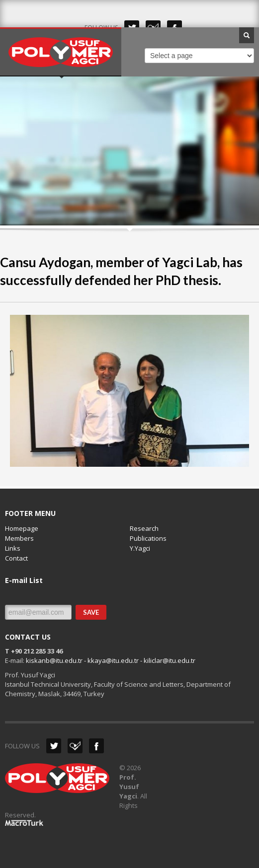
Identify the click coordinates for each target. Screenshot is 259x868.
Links (13, 548)
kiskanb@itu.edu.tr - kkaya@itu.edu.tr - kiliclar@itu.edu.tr (111, 660)
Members (19, 538)
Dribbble (75, 746)
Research (144, 528)
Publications (148, 538)
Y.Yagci (140, 548)
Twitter (54, 746)
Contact (16, 558)
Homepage (22, 528)
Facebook (96, 746)
